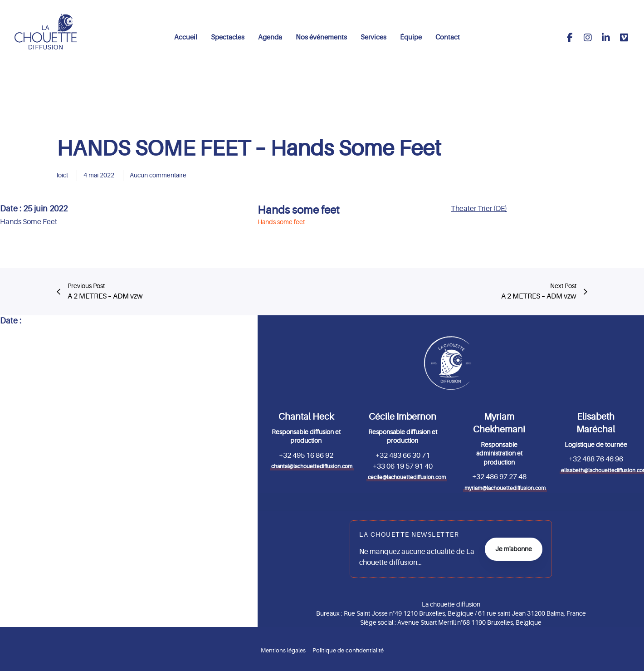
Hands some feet (299, 210)
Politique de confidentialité (348, 650)
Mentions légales (283, 650)
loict (62, 175)
